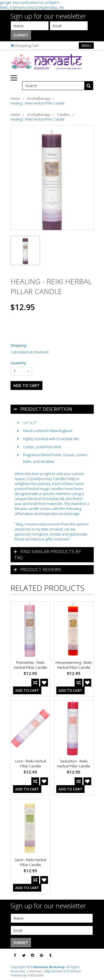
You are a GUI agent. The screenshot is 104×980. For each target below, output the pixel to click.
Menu (86, 46)
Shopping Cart (27, 45)
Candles (64, 115)
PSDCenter (36, 975)
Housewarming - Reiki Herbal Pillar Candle (74, 665)
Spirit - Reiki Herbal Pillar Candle (31, 862)
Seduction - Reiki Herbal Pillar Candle (74, 764)
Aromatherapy (39, 99)
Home (15, 99)
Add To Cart (27, 690)
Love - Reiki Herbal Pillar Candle (31, 764)
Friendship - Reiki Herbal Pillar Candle (31, 665)
